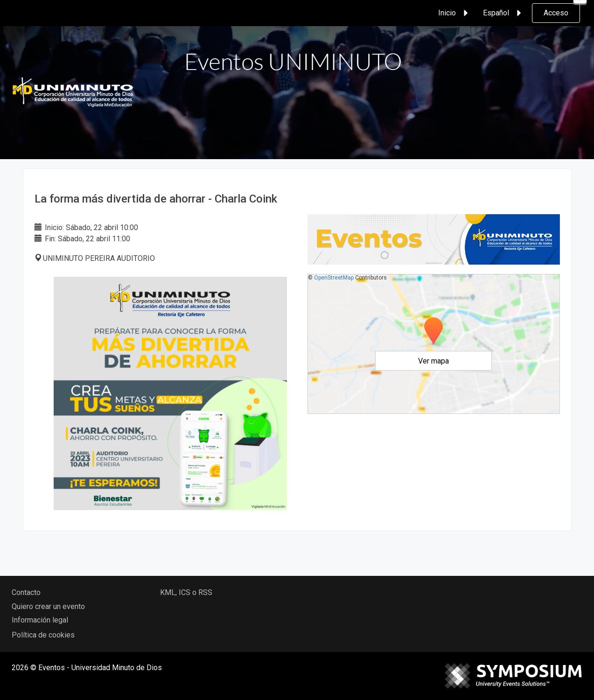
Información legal (40, 620)
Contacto (26, 592)
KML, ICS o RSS (186, 592)
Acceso (556, 13)
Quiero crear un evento (48, 606)
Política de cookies (43, 635)
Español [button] (503, 13)
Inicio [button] (454, 13)
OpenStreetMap (334, 278)
